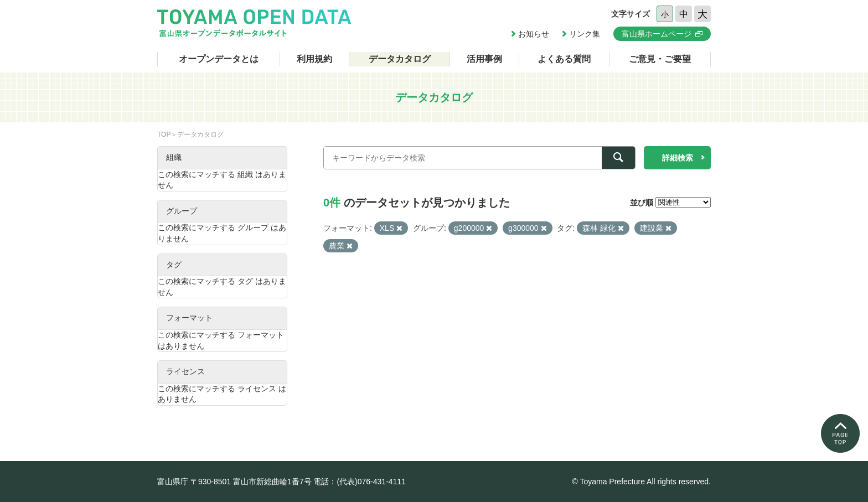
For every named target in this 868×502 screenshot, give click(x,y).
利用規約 (314, 59)
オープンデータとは (219, 59)
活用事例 (484, 59)
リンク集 (585, 34)
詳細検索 (678, 158)
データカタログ (400, 59)
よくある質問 (564, 59)
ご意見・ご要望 (660, 59)
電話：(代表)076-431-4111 (360, 482)
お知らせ (534, 34)
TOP (164, 134)
